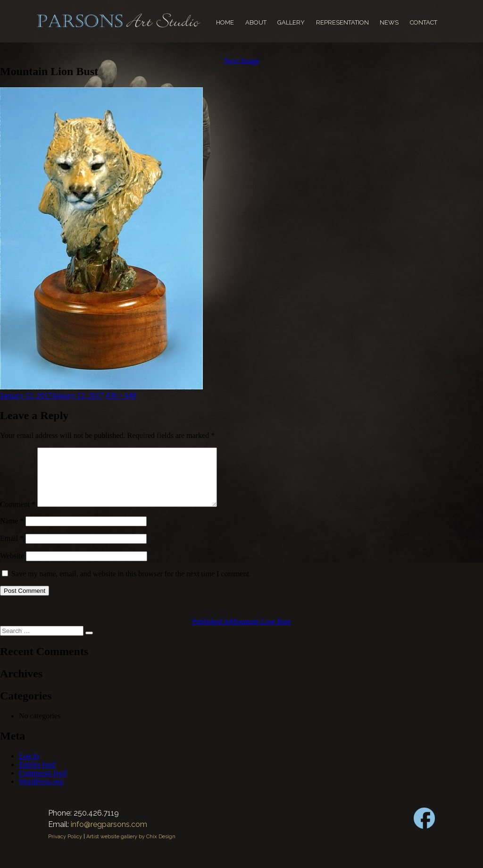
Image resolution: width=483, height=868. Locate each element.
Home (225, 22)
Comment (18, 516)
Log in (29, 767)
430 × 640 (121, 395)
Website (12, 567)
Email (12, 550)
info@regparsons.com (109, 836)
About (256, 22)
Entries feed (37, 776)
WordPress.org (41, 793)
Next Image (241, 61)
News (389, 22)
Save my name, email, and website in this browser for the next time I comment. (131, 585)
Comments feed (43, 784)
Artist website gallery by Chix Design (131, 848)
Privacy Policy (65, 848)
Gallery (291, 22)
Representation (342, 22)
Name (12, 532)
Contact (424, 22)
